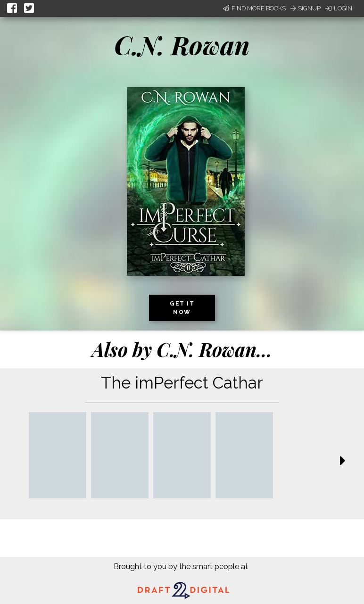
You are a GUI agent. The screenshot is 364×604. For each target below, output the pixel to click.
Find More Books (254, 8)
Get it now (182, 308)
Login (339, 8)
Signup (306, 8)
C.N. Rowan (182, 45)
